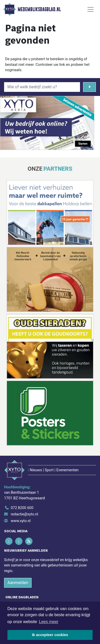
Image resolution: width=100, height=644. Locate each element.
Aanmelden (18, 583)
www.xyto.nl (21, 521)
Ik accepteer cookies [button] (50, 635)
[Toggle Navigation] (91, 9)
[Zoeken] (89, 87)
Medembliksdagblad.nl (39, 9)
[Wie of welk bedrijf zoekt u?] (42, 87)
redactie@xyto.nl (24, 514)
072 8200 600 (22, 508)
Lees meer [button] (49, 622)
